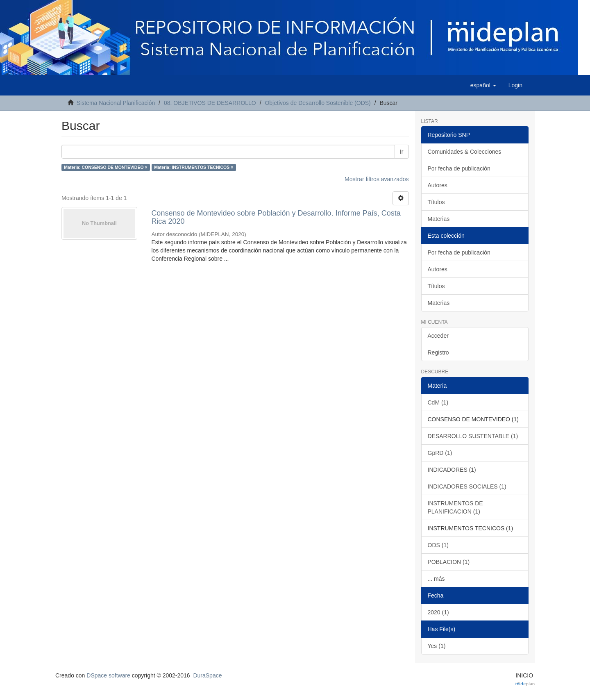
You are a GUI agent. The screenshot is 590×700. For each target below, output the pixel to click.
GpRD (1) (440, 453)
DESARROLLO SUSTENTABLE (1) (473, 436)
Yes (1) (437, 646)
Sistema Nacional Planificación (116, 103)
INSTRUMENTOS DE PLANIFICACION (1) (455, 507)
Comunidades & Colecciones (465, 152)
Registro (438, 352)
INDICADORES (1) (452, 470)
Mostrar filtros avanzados (377, 179)
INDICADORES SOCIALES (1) (467, 486)
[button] (483, 85)
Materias (439, 219)
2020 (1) (438, 612)
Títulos (436, 202)
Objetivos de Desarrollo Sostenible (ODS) (318, 103)
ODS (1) (438, 545)
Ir (402, 152)
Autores (438, 185)
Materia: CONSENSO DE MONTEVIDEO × (106, 167)
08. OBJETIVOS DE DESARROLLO (210, 103)
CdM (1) (438, 402)
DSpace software (108, 675)
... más (436, 579)
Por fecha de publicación (459, 168)
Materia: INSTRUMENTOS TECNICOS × (194, 167)
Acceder (438, 336)
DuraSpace (207, 675)
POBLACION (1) (449, 562)
